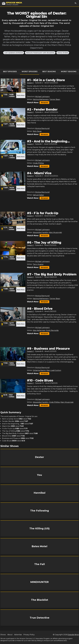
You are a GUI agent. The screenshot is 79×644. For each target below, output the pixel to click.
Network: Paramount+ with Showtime (40, 53)
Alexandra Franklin (41, 232)
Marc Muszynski (55, 232)
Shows (3, 635)
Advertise (18, 635)
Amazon (44, 103)
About (10, 635)
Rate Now (21, 95)
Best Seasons (49, 72)
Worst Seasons (69, 72)
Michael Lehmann (42, 97)
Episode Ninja (73, 635)
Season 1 (30, 83)
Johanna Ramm (39, 370)
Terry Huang (38, 264)
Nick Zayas (37, 131)
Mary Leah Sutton (54, 370)
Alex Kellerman (39, 330)
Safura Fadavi (38, 195)
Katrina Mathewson (41, 99)
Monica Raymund (42, 128)
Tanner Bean (55, 99)
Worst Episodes (30, 72)
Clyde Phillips (38, 163)
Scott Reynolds (52, 330)
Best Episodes (10, 72)
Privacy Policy (29, 635)
